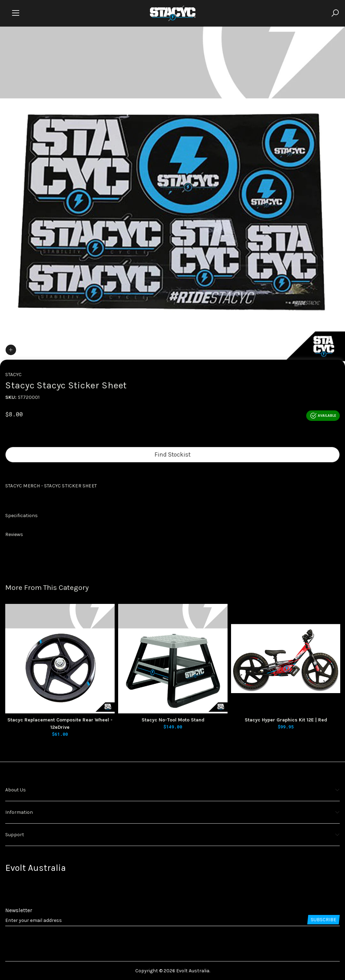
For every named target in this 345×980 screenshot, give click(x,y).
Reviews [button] (14, 534)
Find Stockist (172, 454)
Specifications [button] (21, 516)
